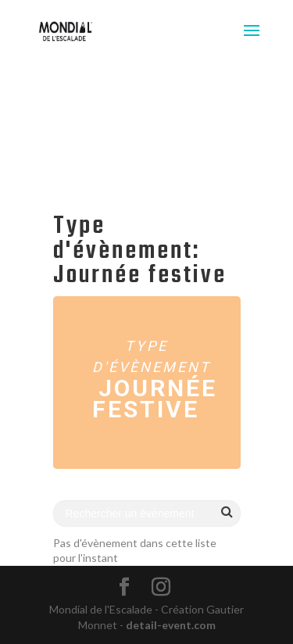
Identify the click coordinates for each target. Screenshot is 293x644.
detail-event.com (171, 625)
